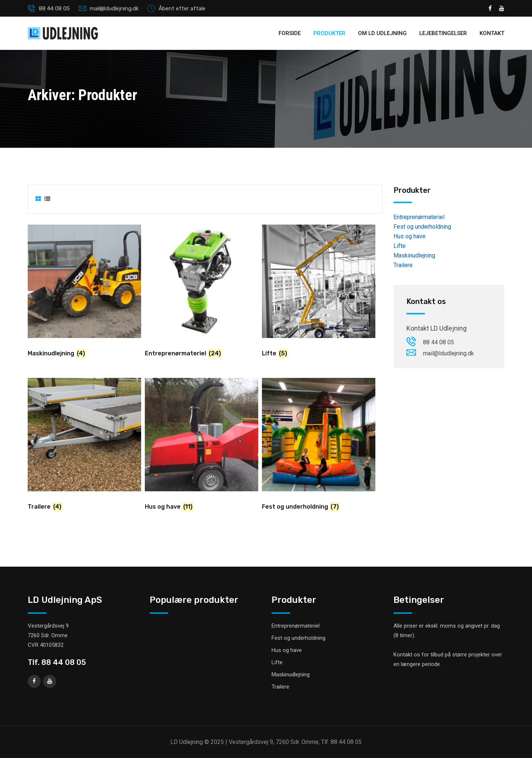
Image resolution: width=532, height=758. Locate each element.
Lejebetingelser (443, 33)
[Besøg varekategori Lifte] (319, 294)
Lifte (400, 246)
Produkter (329, 33)
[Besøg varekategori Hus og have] (202, 447)
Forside (290, 33)
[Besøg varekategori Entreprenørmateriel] (202, 294)
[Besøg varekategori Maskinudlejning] (84, 294)
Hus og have (410, 236)
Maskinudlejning (414, 255)
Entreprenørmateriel (419, 217)
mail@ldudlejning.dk (114, 8)
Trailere (403, 265)
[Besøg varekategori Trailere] (84, 447)
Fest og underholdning (422, 227)
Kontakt (492, 33)
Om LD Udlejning (382, 33)
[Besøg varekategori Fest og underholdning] (319, 447)
